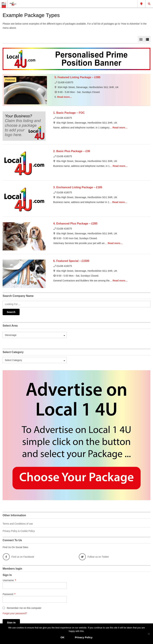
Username (9, 580)
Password (9, 594)
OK (62, 637)
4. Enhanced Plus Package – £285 (75, 224)
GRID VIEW (141, 39)
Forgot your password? (15, 613)
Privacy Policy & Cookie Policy (19, 531)
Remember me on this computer (22, 608)
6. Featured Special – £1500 (71, 261)
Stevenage (141, 4)
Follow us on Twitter (94, 556)
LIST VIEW (147, 39)
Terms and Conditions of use (18, 524)
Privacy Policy (84, 637)
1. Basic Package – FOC (69, 113)
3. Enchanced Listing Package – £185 (78, 187)
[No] (149, 634)
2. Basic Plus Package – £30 (72, 151)
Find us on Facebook (18, 556)
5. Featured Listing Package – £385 (77, 77)
